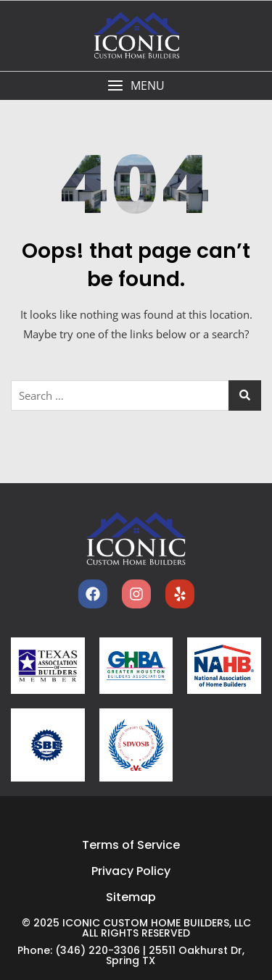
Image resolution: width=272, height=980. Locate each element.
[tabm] (48, 666)
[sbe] (48, 745)
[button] (136, 86)
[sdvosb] (136, 745)
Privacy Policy (131, 871)
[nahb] (224, 665)
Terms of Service (131, 845)
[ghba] (136, 666)
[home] (136, 539)
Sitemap (131, 897)
